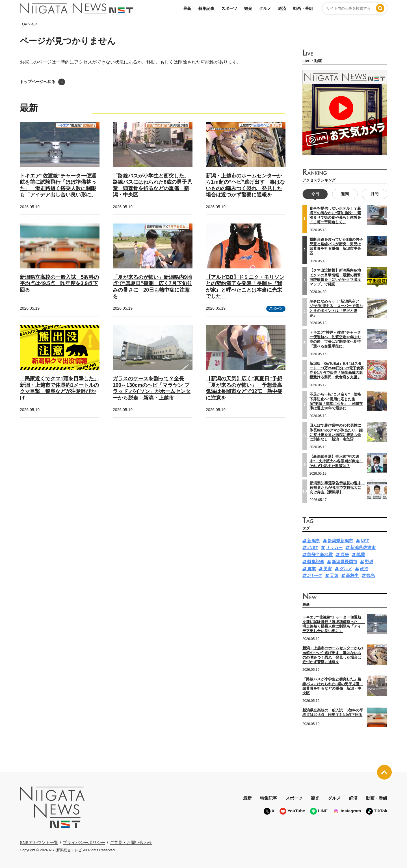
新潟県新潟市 (340, 541)
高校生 (352, 575)
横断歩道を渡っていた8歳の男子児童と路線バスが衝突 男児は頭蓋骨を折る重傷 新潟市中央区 (336, 246)
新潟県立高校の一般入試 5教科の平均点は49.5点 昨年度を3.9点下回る (59, 284)
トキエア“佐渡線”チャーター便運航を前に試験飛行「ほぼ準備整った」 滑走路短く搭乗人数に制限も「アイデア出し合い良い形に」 (334, 624)
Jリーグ (315, 575)
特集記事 (206, 8)
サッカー (334, 547)
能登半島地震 (320, 555)
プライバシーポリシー (84, 842)
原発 (345, 555)
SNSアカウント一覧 (39, 842)
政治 (364, 569)
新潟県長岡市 (345, 562)
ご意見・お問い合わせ (131, 842)
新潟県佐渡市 (363, 547)
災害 (328, 569)
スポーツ (229, 8)
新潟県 (314, 541)
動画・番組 (303, 8)
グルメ (265, 8)
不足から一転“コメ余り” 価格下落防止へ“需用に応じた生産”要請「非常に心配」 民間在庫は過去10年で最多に (336, 401)
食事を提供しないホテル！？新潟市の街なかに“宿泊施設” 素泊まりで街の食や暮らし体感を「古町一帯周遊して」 (335, 215)
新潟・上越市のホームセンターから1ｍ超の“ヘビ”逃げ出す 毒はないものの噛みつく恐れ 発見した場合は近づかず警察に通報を (333, 655)
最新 (187, 8)
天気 (334, 575)
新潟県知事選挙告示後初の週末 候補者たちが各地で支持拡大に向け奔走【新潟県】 (337, 487)
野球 (369, 562)
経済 (282, 8)
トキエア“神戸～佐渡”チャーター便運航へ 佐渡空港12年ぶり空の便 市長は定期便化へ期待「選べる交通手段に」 (335, 339)
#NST (313, 547)
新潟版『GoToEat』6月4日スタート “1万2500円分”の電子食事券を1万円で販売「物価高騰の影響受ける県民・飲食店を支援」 (337, 370)
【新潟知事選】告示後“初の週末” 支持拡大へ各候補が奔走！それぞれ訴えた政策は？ (336, 461)
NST (365, 541)
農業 (311, 569)
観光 (248, 8)
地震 (361, 555)
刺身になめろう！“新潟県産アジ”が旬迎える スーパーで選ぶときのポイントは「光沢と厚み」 (336, 308)
